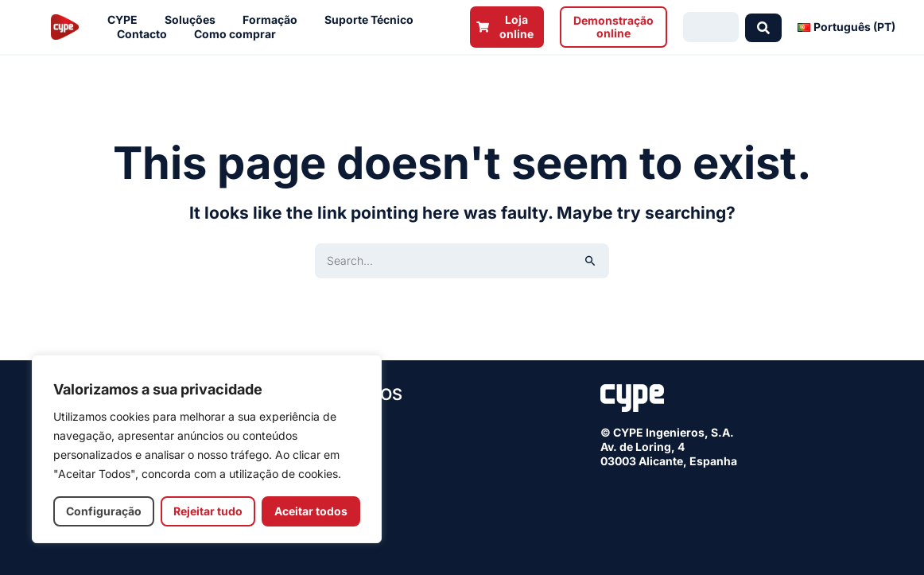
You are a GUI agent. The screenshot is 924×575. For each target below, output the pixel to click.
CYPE (126, 20)
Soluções (194, 20)
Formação (274, 20)
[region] (207, 449)
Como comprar (239, 34)
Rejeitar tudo (208, 511)
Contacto (146, 34)
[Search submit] (763, 27)
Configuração (104, 511)
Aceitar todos (311, 511)
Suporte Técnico (373, 20)
